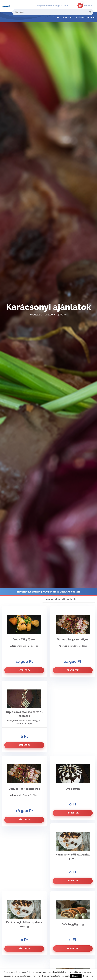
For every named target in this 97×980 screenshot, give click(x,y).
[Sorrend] (69, 599)
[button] (84, 5)
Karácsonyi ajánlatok (86, 17)
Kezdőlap (35, 315)
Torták (56, 17)
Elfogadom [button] (76, 976)
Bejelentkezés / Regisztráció (53, 6)
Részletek (88, 976)
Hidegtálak (67, 17)
